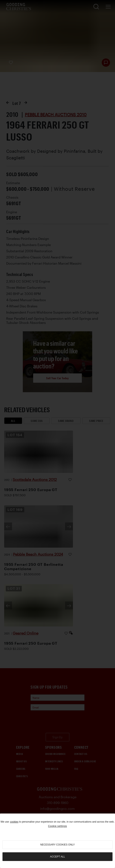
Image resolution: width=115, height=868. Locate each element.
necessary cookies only (57, 845)
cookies (14, 822)
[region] (57, 841)
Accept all (57, 857)
